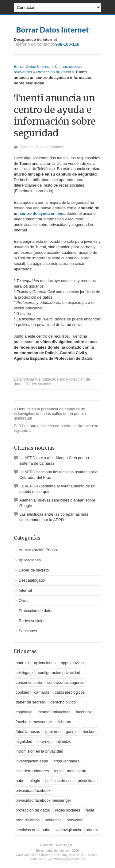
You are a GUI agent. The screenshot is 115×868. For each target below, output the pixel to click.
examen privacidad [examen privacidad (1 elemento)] (54, 712)
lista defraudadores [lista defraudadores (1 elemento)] (32, 771)
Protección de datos (54, 72)
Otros (23, 601)
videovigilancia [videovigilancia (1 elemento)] (68, 830)
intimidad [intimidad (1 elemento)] (64, 741)
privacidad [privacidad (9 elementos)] (87, 781)
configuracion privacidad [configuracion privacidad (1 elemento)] (59, 673)
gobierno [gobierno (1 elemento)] (53, 732)
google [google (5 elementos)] (71, 732)
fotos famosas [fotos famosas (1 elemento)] (28, 732)
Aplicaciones (30, 560)
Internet (25, 590)
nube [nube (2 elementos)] (20, 781)
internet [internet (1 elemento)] (44, 741)
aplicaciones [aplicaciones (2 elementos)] (45, 663)
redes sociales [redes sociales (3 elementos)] (68, 810)
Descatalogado (32, 580)
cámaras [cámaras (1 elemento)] (42, 692)
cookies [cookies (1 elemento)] (22, 692)
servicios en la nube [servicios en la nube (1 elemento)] (33, 830)
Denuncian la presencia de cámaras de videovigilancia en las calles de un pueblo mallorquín (50, 414)
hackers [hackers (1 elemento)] (90, 732)
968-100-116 (67, 44)
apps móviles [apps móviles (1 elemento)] (72, 663)
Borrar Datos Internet (32, 66)
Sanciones (28, 631)
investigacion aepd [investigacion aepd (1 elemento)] (32, 761)
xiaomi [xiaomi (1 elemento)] (92, 830)
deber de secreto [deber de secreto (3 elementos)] (30, 702)
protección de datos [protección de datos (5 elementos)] (33, 810)
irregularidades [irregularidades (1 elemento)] (66, 761)
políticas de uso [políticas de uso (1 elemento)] (59, 781)
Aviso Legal (64, 845)
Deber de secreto (34, 570)
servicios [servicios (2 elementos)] (75, 820)
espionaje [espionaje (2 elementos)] (24, 712)
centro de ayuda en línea (42, 213)
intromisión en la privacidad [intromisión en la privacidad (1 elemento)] (39, 751)
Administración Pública (38, 550)
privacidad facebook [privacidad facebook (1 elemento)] (33, 790)
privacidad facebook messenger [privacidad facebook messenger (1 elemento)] (43, 800)
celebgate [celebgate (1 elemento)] (24, 673)
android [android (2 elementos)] (22, 663)
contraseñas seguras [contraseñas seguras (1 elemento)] (65, 682)
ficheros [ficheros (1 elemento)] (64, 722)
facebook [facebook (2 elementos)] (84, 712)
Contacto (46, 845)
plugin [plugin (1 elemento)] (35, 781)
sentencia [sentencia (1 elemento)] (53, 820)
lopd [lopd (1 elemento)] (58, 771)
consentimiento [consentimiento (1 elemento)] (29, 682)
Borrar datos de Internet (53, 851)
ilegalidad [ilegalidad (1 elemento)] (24, 741)
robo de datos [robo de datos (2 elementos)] (28, 820)
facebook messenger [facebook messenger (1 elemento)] (34, 722)
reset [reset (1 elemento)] (90, 810)
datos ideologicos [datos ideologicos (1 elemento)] (69, 692)
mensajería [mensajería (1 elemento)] (77, 771)
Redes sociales (39, 384)
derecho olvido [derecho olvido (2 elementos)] (63, 702)
